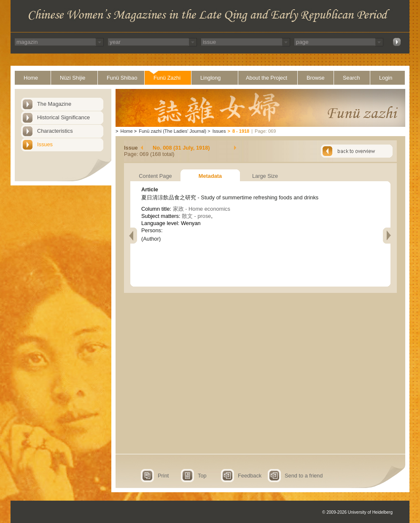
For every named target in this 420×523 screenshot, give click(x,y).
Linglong (210, 78)
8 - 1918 (241, 131)
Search (351, 78)
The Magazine (54, 104)
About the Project (267, 78)
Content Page (155, 176)
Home (31, 78)
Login (386, 78)
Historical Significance (63, 117)
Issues (45, 144)
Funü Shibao (122, 78)
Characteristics (55, 131)
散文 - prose (196, 216)
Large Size (265, 176)
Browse (316, 78)
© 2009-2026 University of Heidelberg (357, 512)
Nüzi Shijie (73, 78)
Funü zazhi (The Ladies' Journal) (172, 131)
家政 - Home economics (202, 209)
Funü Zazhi (167, 78)
